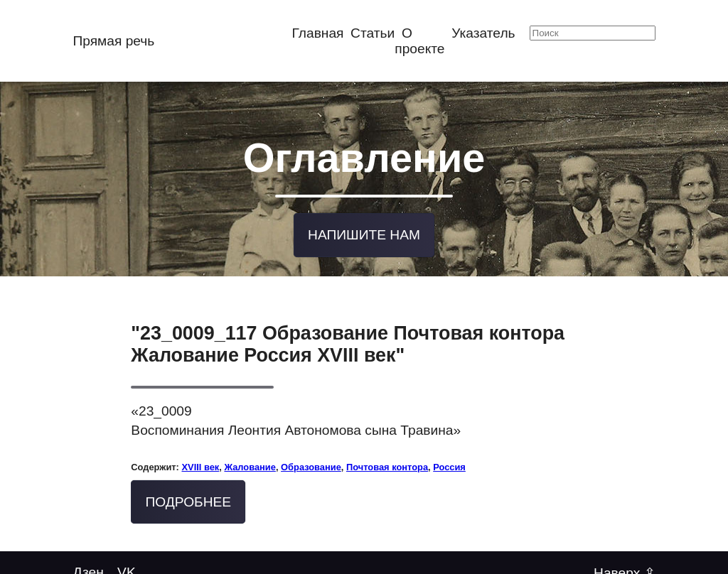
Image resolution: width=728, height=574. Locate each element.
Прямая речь (113, 41)
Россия (449, 464)
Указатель (483, 33)
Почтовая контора (387, 464)
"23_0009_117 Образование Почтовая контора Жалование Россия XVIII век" (348, 342)
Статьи (373, 33)
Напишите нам (364, 233)
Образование (311, 464)
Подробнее (189, 499)
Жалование (250, 464)
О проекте (419, 41)
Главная (317, 33)
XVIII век (200, 464)
